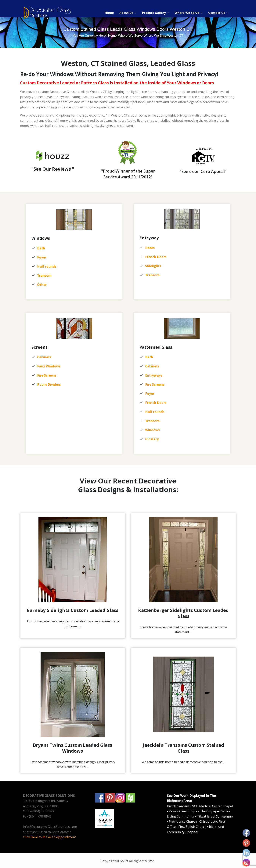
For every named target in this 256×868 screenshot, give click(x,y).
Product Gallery (154, 13)
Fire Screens (155, 384)
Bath (149, 357)
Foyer (150, 394)
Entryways (154, 375)
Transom (44, 276)
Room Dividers (49, 384)
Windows (152, 430)
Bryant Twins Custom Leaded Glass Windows (73, 748)
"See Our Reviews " (53, 169)
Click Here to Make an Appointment (49, 837)
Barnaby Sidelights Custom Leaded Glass (73, 610)
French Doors (156, 403)
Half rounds (155, 412)
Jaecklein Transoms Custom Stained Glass (183, 748)
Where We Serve (187, 13)
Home (109, 13)
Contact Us (217, 13)
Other (42, 285)
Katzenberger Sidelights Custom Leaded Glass (183, 613)
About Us (126, 13)
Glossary (152, 439)
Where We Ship (155, 36)
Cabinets (152, 366)
